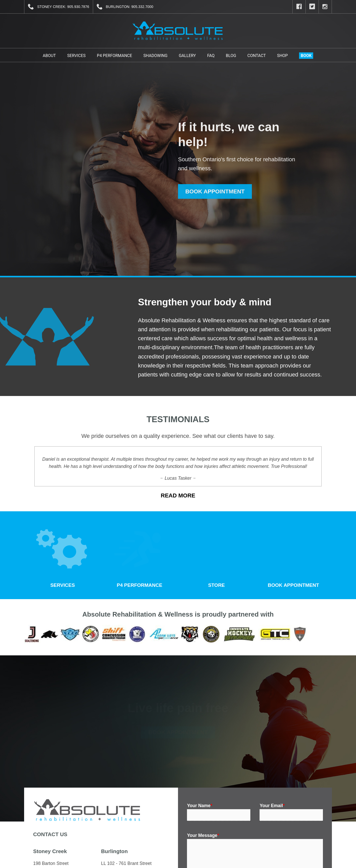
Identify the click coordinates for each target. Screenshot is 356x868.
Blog (231, 56)
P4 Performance (115, 56)
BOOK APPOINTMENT (215, 191)
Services (76, 56)
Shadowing (155, 56)
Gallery (187, 56)
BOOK (306, 56)
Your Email (272, 806)
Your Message (203, 835)
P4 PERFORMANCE (139, 554)
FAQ (211, 56)
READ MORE (178, 496)
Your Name (200, 806)
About (49, 56)
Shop (282, 56)
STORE (215, 554)
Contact (257, 56)
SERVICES (62, 554)
